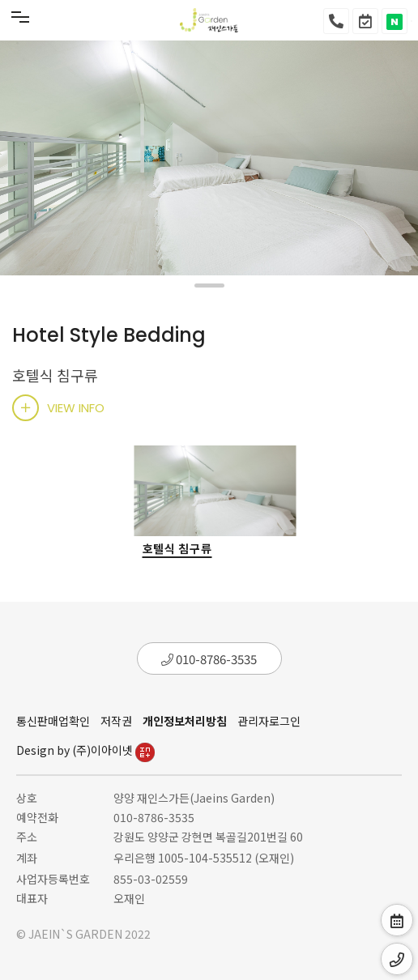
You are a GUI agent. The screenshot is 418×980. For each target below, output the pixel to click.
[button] (209, 285)
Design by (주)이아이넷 (85, 750)
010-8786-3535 (209, 659)
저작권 (116, 721)
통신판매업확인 (53, 721)
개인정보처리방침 (185, 721)
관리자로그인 (269, 721)
